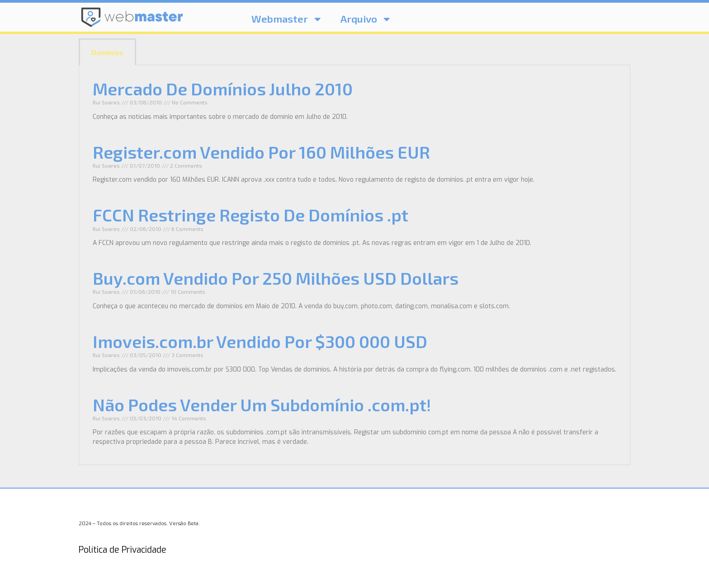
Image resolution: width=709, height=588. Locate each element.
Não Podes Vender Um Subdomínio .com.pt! (262, 405)
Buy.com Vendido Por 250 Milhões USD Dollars (276, 278)
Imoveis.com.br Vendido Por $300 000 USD (260, 341)
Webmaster (287, 19)
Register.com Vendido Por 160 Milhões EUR (261, 152)
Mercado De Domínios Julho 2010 (223, 89)
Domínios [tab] (107, 52)
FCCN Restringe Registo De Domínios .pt (251, 215)
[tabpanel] (354, 265)
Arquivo (366, 19)
